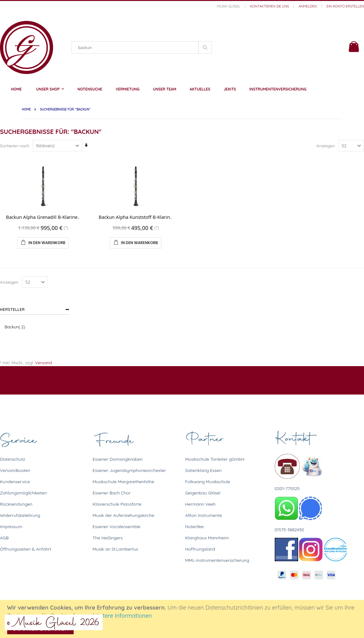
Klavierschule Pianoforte (117, 504)
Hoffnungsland (200, 549)
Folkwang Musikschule (208, 482)
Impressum (11, 527)
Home (26, 109)
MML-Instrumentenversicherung (217, 560)
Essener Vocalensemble (117, 527)
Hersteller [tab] (12, 309)
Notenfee (194, 527)
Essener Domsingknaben (118, 459)
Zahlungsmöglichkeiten (23, 493)
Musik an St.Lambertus (116, 549)
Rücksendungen (16, 504)
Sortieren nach (15, 146)
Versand (43, 363)
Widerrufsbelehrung (20, 515)
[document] (183, 619)
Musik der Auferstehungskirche (124, 515)
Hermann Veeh (200, 504)
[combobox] (142, 47)
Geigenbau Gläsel (203, 493)
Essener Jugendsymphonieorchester (129, 470)
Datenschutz (12, 459)
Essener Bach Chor (112, 493)
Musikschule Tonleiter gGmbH (215, 459)
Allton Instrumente (204, 515)
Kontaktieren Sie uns (270, 6)
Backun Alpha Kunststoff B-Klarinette (138, 217)
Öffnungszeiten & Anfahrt (26, 549)
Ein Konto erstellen (345, 6)
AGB (4, 538)
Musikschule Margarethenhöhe (123, 482)
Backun (16, 327)
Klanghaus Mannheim (207, 538)
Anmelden (308, 6)
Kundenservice (15, 482)
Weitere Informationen (123, 616)
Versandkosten (15, 470)
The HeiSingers (108, 538)
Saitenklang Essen (203, 470)
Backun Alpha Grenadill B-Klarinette (44, 217)
